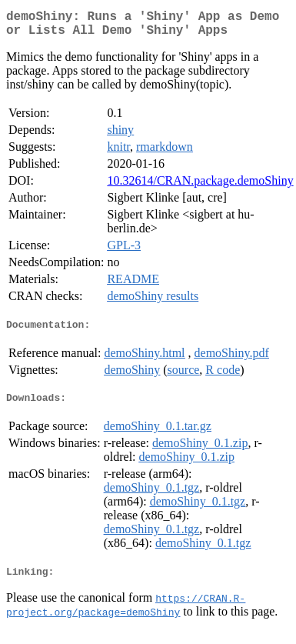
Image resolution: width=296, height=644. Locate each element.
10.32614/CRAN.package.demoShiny (200, 187)
